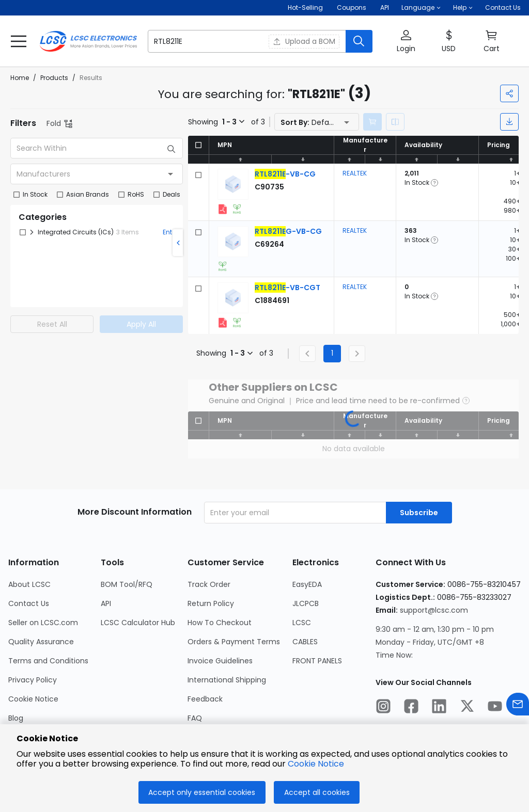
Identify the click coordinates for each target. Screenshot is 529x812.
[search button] (359, 41)
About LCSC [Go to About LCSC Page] (29, 584)
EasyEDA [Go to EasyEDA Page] (307, 584)
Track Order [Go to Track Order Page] (209, 584)
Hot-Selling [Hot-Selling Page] (306, 7)
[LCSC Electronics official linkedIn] (439, 708)
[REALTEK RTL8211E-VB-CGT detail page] (287, 288)
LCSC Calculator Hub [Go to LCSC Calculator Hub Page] (138, 623)
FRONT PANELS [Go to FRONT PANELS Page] (317, 661)
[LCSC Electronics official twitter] (467, 708)
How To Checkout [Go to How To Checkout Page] (220, 623)
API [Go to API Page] (106, 603)
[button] (421, 8)
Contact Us (503, 7)
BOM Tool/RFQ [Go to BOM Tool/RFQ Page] (127, 584)
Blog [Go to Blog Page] (16, 718)
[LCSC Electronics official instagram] (383, 708)
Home (20, 78)
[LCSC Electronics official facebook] (411, 708)
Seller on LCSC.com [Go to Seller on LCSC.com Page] (43, 623)
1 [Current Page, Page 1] (332, 353)
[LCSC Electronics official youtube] (495, 708)
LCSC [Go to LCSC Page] (302, 623)
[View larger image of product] (233, 184)
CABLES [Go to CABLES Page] (305, 642)
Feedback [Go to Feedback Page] (205, 699)
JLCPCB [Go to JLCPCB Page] (306, 603)
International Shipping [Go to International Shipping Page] (227, 680)
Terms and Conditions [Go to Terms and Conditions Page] (48, 661)
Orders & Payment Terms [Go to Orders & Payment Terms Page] (234, 642)
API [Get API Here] (385, 7)
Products (54, 78)
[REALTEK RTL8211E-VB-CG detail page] (285, 174)
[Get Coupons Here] (352, 8)
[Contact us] (518, 706)
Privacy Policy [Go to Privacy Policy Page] (33, 680)
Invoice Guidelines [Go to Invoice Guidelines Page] (220, 661)
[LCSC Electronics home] (88, 41)
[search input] (202, 41)
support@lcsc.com (434, 610)
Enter (170, 232)
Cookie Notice (316, 764)
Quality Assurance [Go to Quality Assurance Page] (41, 642)
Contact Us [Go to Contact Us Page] (29, 603)
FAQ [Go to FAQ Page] (195, 718)
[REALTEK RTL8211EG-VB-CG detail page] (288, 231)
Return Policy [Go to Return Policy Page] (211, 603)
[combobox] (97, 174)
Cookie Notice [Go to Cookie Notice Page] (33, 699)
